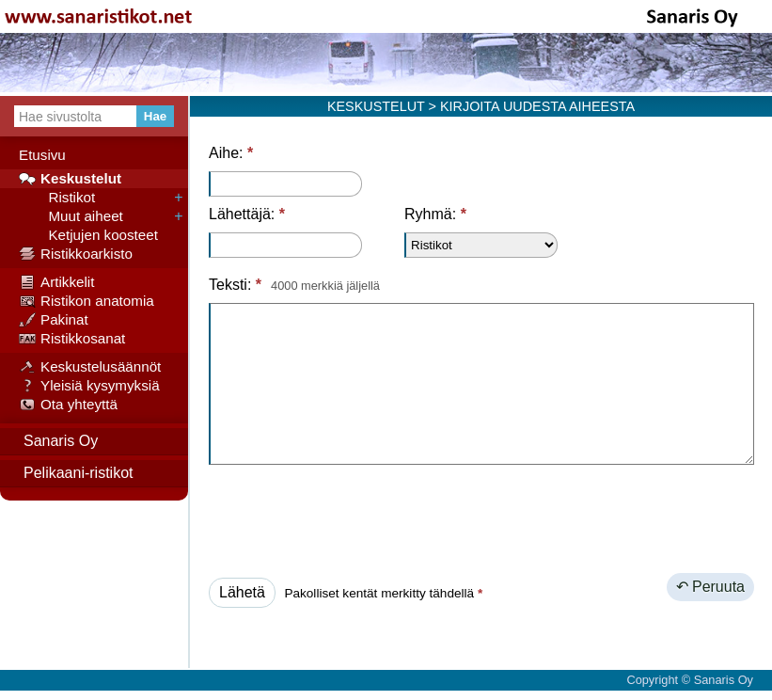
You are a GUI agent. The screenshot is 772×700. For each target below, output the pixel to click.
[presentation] (352, 516)
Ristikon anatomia (87, 301)
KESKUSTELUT (376, 106)
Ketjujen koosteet (88, 235)
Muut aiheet (71, 216)
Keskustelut (70, 179)
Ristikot (57, 198)
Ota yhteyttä (68, 405)
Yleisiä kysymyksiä (89, 386)
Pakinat (54, 320)
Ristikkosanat (72, 339)
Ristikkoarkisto (76, 254)
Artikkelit (56, 282)
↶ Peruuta (710, 587)
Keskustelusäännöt (90, 367)
